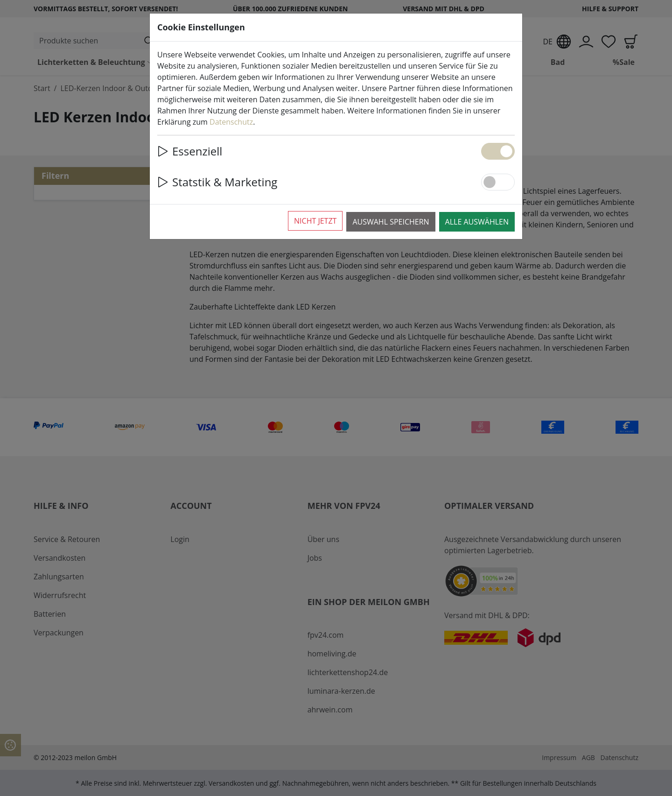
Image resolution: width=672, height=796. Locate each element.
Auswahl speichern (391, 222)
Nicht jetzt (315, 221)
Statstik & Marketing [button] (217, 182)
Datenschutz (231, 122)
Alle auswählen (477, 222)
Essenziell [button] (190, 151)
